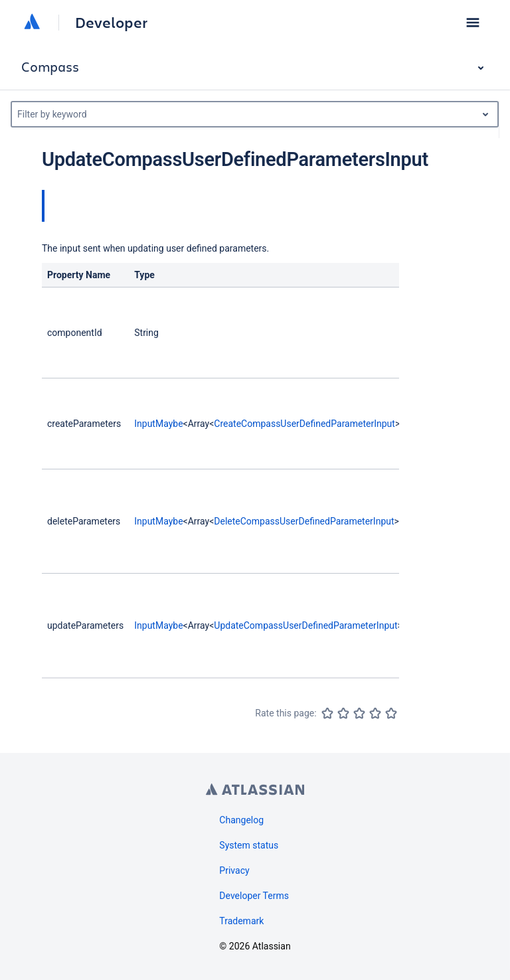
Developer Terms (254, 896)
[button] (473, 23)
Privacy (234, 870)
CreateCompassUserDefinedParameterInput (304, 424)
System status (249, 845)
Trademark (241, 921)
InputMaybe (158, 424)
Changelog (241, 820)
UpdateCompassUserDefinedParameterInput (305, 625)
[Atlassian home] (32, 23)
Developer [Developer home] (111, 23)
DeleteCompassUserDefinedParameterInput (304, 521)
